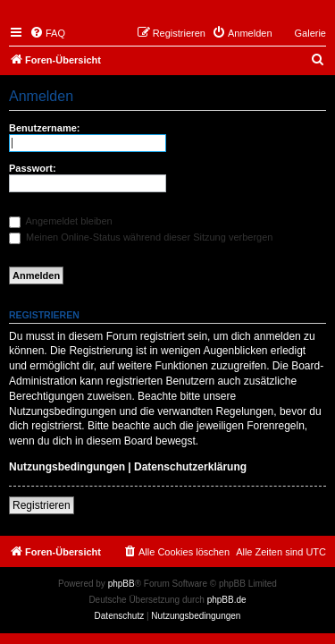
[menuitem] (47, 33)
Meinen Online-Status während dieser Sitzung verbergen (141, 237)
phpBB (121, 584)
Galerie (310, 33)
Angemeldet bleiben (61, 221)
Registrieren (42, 505)
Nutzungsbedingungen (67, 467)
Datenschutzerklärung (190, 467)
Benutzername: (44, 128)
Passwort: (33, 168)
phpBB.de (227, 600)
